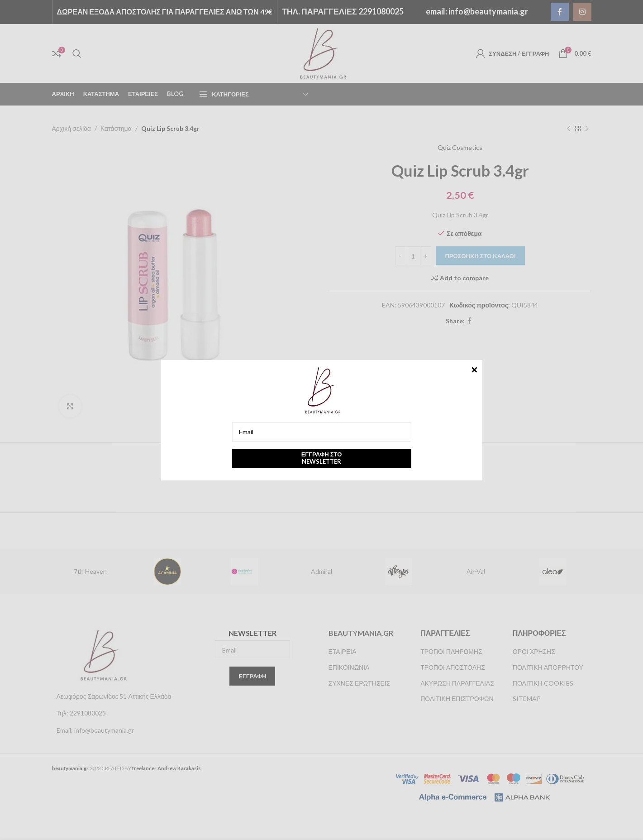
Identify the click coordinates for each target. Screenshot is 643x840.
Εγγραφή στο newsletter (322, 458)
